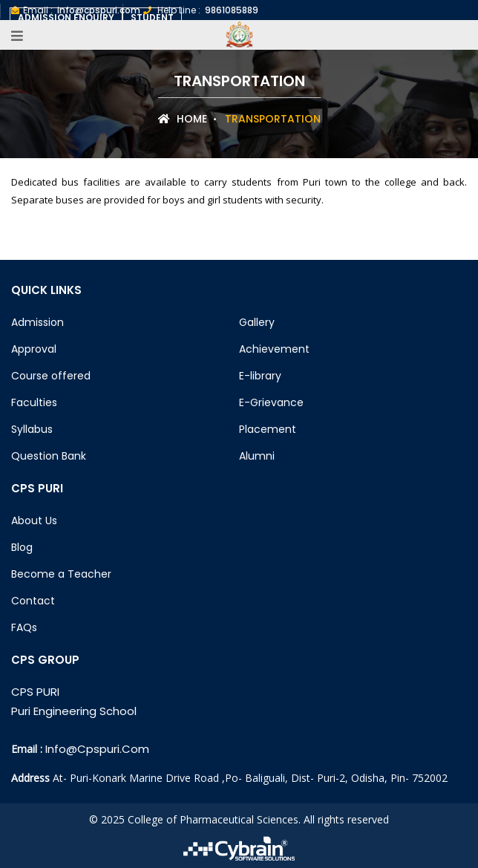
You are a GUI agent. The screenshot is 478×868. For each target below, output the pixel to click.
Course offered (51, 376)
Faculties (34, 402)
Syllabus (32, 429)
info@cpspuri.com (97, 749)
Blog (22, 547)
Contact (33, 601)
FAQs (24, 627)
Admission (37, 322)
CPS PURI (35, 692)
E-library (260, 376)
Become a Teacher (61, 574)
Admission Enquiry (66, 17)
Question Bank (49, 456)
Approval (34, 349)
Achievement (274, 349)
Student (152, 17)
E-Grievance (271, 402)
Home (183, 119)
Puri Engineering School (74, 711)
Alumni (257, 456)
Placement (268, 429)
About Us (34, 521)
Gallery (257, 322)
